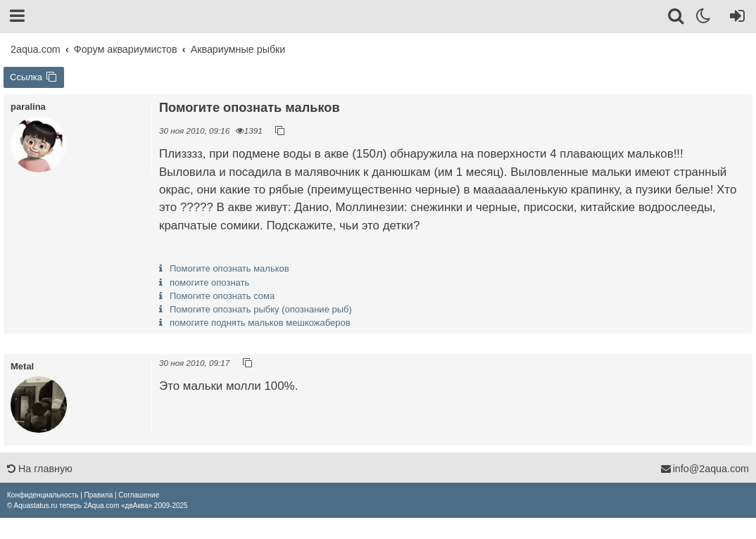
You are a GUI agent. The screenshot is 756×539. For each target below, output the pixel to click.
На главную (40, 469)
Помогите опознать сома (222, 296)
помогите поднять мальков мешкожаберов (260, 323)
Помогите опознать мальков (229, 268)
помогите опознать (209, 283)
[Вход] (735, 18)
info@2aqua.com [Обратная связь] (705, 469)
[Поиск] (677, 18)
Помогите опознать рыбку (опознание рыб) (261, 309)
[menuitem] (43, 495)
